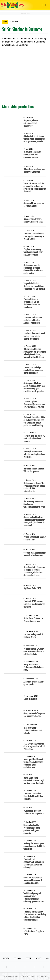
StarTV (39, 958)
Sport (28, 958)
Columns (18, 958)
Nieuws (6, 958)
